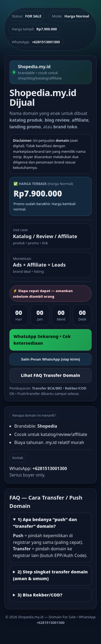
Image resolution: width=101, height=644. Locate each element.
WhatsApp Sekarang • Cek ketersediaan (42, 340)
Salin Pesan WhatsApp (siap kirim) (50, 359)
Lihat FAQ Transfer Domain (50, 375)
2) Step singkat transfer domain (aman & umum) (50, 575)
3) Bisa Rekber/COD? (40, 595)
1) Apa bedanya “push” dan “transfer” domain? (45, 523)
